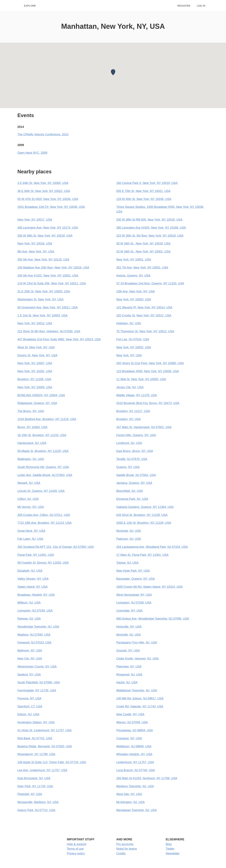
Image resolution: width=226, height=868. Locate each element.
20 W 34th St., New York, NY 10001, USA (143, 252)
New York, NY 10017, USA (35, 220)
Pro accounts (125, 844)
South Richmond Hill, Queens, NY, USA (43, 467)
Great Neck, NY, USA (31, 531)
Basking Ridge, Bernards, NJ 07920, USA (45, 746)
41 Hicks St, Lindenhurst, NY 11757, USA (45, 730)
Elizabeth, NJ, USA (30, 571)
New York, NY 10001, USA (134, 260)
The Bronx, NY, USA (31, 411)
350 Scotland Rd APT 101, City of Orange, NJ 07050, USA (56, 547)
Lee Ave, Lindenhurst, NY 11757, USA (42, 770)
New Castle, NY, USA (130, 714)
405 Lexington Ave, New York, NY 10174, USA (48, 228)
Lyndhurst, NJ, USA (129, 443)
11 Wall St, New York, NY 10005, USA (141, 379)
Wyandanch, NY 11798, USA (36, 754)
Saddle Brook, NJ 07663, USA (136, 475)
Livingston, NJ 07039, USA (134, 603)
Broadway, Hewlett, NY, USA (36, 595)
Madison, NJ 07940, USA (34, 635)
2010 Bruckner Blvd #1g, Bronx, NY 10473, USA (148, 403)
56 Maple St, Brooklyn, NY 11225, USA (43, 451)
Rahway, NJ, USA (29, 619)
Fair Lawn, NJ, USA (30, 539)
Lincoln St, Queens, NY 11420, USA (41, 491)
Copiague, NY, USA (129, 738)
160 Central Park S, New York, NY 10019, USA (147, 183)
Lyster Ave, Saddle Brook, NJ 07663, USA (45, 475)
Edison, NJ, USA (28, 714)
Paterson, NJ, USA (129, 539)
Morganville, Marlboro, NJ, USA (38, 802)
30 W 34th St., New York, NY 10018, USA (143, 243)
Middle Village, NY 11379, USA (137, 395)
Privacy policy (76, 853)
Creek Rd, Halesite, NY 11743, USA (140, 706)
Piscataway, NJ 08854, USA (135, 730)
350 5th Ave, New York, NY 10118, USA (43, 260)
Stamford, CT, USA (30, 706)
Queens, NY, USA (128, 467)
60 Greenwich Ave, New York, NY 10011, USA (48, 307)
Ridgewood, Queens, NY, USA (37, 403)
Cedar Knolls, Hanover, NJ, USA (138, 659)
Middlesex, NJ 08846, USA (134, 746)
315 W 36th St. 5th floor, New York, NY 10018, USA (150, 236)
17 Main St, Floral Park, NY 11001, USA (142, 555)
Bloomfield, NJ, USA (130, 491)
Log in (201, 6)
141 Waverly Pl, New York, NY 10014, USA (144, 307)
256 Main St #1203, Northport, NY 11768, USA (147, 778)
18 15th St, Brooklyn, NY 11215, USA (42, 435)
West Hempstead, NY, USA (134, 595)
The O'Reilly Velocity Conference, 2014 (43, 134)
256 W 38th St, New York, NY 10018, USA (45, 236)
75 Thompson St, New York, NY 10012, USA (145, 331)
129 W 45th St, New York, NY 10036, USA (144, 199)
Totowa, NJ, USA (127, 563)
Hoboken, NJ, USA (129, 323)
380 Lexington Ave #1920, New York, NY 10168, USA (151, 228)
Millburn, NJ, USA (29, 603)
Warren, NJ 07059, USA (132, 722)
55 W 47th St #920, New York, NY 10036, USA (48, 199)
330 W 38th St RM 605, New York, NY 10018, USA (149, 220)
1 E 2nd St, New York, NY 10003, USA (43, 315)
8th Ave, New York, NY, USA (36, 252)
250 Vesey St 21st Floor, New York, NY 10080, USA (150, 363)
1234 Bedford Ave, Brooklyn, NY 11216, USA (47, 419)
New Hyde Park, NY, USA (133, 571)
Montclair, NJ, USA (129, 531)
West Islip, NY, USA (129, 794)
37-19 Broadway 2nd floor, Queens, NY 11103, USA (150, 283)
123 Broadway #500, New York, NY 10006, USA (148, 371)
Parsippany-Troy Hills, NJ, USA (137, 642)
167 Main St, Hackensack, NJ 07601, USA (144, 427)
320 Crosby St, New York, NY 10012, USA (144, 315)
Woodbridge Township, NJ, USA (38, 627)
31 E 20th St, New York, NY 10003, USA (44, 291)
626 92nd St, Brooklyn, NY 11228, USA (142, 515)
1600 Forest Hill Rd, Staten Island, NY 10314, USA (150, 587)
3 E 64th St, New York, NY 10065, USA (43, 183)
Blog (169, 844)
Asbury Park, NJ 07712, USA (36, 810)
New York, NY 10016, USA (35, 243)
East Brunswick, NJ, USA (34, 778)
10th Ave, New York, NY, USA (136, 291)
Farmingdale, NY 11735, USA (37, 690)
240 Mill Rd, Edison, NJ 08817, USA (140, 698)
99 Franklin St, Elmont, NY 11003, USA (43, 563)
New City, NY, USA (30, 659)
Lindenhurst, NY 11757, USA (135, 762)
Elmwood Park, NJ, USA (132, 499)
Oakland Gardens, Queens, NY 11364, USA (145, 507)
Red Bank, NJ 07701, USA (35, 738)
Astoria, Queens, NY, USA (133, 276)
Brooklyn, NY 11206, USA (34, 379)
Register (184, 6)
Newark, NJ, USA (29, 483)
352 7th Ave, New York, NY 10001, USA (142, 268)
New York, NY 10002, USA (134, 347)
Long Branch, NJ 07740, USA (136, 770)
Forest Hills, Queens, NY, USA (136, 435)
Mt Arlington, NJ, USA (131, 802)
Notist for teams (127, 849)
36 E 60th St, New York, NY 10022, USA (44, 191)
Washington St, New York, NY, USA (41, 299)
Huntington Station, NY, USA (36, 722)
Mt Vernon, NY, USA (31, 507)
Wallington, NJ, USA (31, 459)
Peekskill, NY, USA (30, 794)
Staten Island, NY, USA (33, 587)
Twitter (170, 849)
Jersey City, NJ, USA (130, 387)
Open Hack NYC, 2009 (32, 153)
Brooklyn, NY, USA (129, 419)
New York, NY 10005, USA (35, 387)
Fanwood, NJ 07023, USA (34, 642)
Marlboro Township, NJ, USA (135, 786)
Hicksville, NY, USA (129, 627)
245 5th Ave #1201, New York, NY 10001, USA (48, 276)
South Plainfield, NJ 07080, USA (39, 682)
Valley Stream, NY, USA (33, 579)
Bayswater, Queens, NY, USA (136, 579)
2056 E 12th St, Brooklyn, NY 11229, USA (144, 523)
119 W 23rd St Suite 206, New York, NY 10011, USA (52, 283)
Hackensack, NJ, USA (32, 443)
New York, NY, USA (129, 355)
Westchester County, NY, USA (37, 667)
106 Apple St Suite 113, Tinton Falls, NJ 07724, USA (52, 762)
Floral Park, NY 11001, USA (36, 555)
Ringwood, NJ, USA (129, 675)
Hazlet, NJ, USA (127, 682)
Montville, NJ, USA (129, 635)
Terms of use (75, 849)
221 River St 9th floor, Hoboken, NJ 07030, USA (49, 331)
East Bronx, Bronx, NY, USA (135, 451)
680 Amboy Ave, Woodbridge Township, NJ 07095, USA (153, 619)
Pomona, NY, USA (29, 698)
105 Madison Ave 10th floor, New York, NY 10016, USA (53, 268)
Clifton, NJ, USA (28, 499)
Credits (121, 853)
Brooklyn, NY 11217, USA (133, 411)
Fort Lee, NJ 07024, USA (133, 339)
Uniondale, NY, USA (130, 611)
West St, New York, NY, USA (36, 347)
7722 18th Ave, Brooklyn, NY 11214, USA (45, 523)
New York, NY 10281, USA (35, 371)
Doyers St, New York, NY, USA (38, 355)
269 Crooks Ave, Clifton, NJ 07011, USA (44, 515)
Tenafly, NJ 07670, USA (132, 459)
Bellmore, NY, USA (30, 651)
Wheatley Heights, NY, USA (134, 754)
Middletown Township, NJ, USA (137, 690)
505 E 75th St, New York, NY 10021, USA (143, 191)
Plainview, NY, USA (129, 667)
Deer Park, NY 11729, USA (35, 786)
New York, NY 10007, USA (35, 363)
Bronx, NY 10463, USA (33, 427)
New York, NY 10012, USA (35, 323)
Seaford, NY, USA (29, 675)
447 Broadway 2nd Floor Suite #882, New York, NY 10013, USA (59, 339)
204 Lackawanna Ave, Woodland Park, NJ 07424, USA (152, 547)
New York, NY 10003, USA (134, 299)
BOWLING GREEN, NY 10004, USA (41, 395)
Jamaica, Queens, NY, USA (134, 483)
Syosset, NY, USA (128, 651)
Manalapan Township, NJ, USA (137, 810)
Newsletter (173, 853)
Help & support (77, 844)
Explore (30, 6)
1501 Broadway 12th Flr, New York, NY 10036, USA (51, 207)
